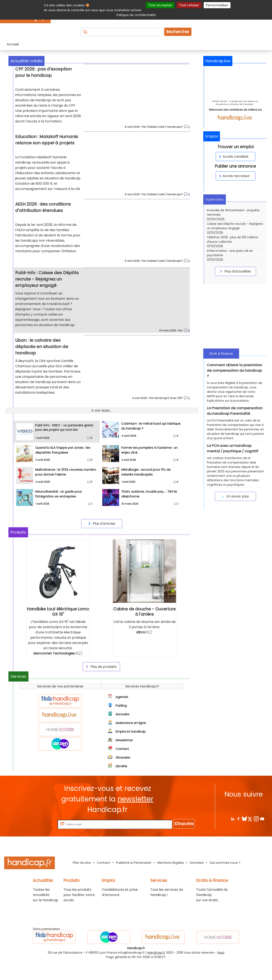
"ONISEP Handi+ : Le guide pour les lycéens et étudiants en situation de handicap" (235, 103)
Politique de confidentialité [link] (136, 15)
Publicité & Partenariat (134, 882)
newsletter (135, 818)
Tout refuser (189, 5)
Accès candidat (233, 157)
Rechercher (178, 32)
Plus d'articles (101, 542)
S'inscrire (184, 843)
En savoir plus (235, 496)
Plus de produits (101, 686)
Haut (221, 972)
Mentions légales (171, 882)
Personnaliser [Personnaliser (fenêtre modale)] (217, 5)
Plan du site (82, 882)
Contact (104, 882)
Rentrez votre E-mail (40, 843)
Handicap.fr (156, 972)
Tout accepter (160, 5)
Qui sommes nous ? (225, 882)
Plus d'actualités (235, 271)
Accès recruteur (234, 176)
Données (197, 882)
